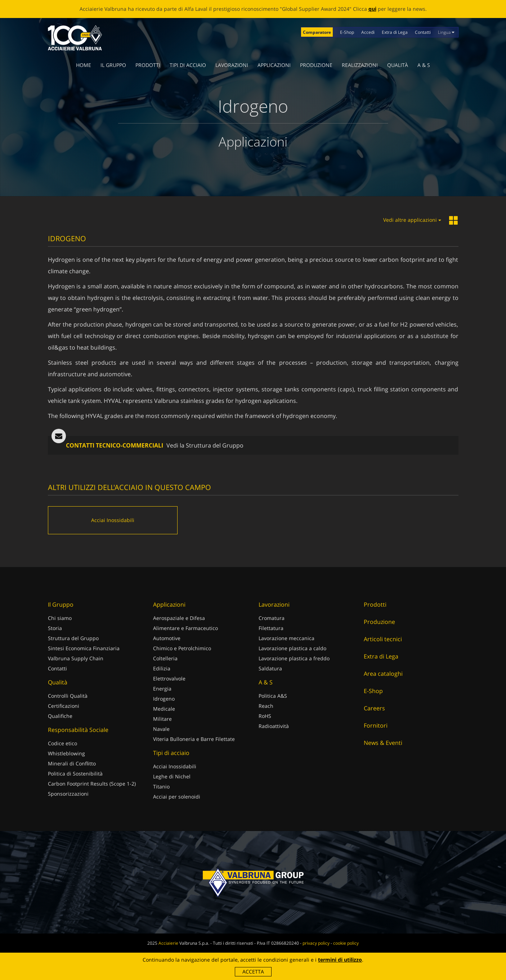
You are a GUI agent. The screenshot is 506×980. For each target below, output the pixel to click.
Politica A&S (273, 696)
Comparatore (317, 32)
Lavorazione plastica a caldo (292, 648)
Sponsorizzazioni (68, 794)
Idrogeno (164, 699)
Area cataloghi (383, 674)
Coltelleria (165, 658)
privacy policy (316, 943)
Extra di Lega (395, 32)
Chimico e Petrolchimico (182, 648)
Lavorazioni (232, 65)
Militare (162, 719)
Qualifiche (60, 716)
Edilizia (162, 668)
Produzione (316, 65)
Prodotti (148, 65)
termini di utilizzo (340, 960)
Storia (55, 628)
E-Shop (347, 32)
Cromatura (272, 618)
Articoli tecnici (383, 639)
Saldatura (270, 668)
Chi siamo (60, 618)
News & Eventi (383, 743)
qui (372, 9)
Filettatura (271, 628)
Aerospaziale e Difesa (179, 618)
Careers (374, 708)
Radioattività (274, 726)
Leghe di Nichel (172, 776)
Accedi (368, 32)
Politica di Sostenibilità (75, 774)
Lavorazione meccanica (286, 638)
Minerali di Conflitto (72, 763)
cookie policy (346, 943)
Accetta (253, 972)
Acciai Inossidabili (175, 766)
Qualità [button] (398, 65)
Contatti (423, 32)
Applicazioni (274, 65)
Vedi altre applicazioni (412, 220)
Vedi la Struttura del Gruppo (205, 445)
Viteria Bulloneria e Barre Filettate (194, 739)
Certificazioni (64, 706)
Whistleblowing (66, 753)
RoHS (265, 716)
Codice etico (62, 743)
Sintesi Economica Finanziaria (84, 648)
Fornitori (376, 725)
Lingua (446, 32)
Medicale (164, 709)
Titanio (161, 786)
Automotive (167, 638)
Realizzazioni (360, 65)
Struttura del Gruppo (73, 638)
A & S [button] (424, 65)
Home (84, 65)
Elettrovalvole (169, 678)
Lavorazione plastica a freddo (294, 658)
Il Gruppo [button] (113, 65)
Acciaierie (168, 943)
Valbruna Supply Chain (76, 658)
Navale (161, 729)
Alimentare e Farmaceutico (185, 628)
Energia (162, 689)
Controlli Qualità (68, 696)
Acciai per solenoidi (177, 797)
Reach (266, 706)
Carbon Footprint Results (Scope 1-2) (92, 784)
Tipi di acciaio (188, 65)
